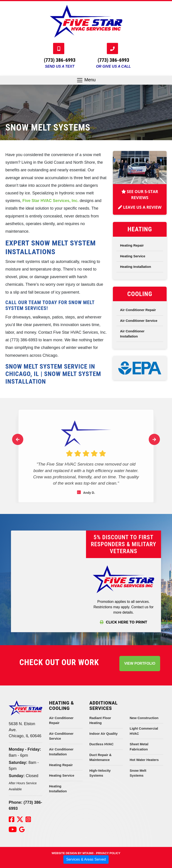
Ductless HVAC (101, 744)
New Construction (144, 718)
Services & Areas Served (86, 859)
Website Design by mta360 (73, 853)
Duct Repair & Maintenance (100, 757)
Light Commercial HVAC (144, 731)
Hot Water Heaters (144, 760)
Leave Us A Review (140, 211)
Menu (86, 80)
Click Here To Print (124, 622)
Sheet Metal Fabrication (139, 747)
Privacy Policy (108, 853)
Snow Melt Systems (138, 773)
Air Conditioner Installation (132, 337)
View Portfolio (140, 663)
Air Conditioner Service (139, 324)
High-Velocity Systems (100, 773)
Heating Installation (135, 270)
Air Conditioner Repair (138, 313)
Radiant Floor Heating (100, 720)
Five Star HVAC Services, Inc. (51, 201)
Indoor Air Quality (103, 734)
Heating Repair (132, 249)
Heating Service (133, 259)
